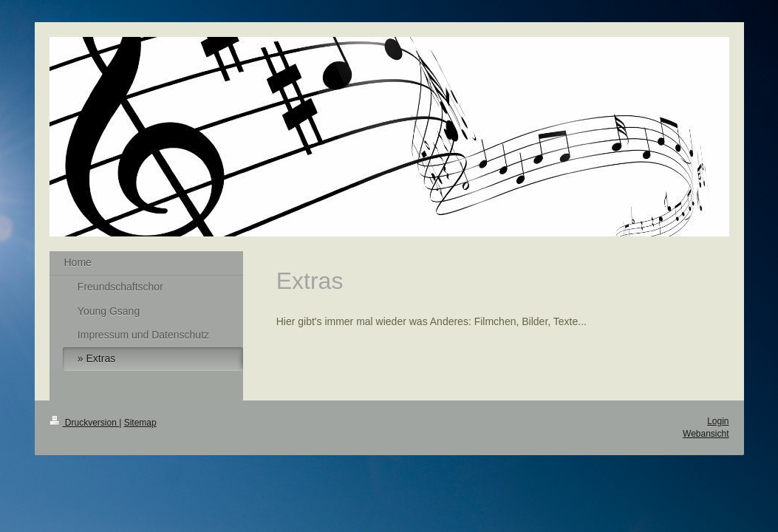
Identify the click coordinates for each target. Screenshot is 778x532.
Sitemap (140, 423)
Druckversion (85, 423)
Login (718, 421)
